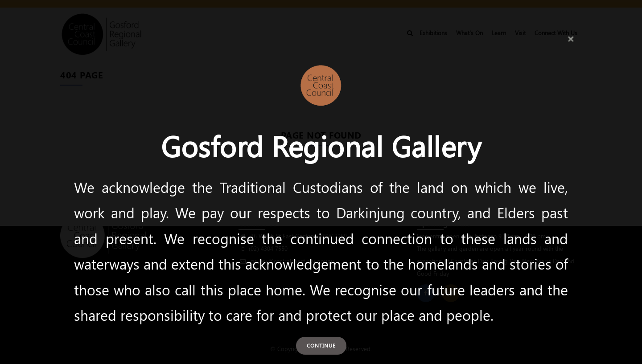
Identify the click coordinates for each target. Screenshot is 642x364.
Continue (321, 345)
